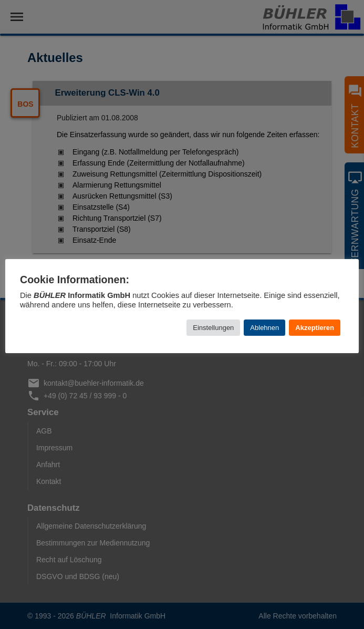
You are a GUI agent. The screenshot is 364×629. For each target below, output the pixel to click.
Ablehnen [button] (264, 328)
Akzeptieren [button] (315, 328)
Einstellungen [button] (213, 328)
